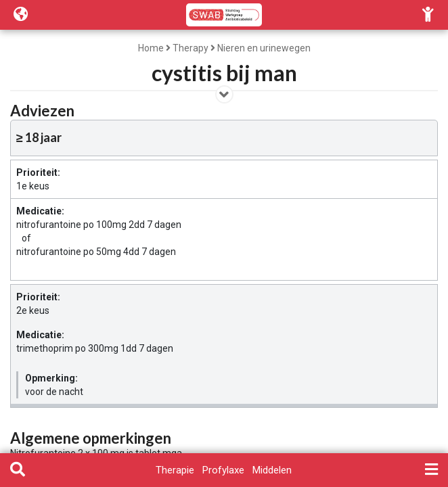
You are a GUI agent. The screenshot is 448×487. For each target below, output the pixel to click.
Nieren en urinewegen (264, 48)
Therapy (191, 48)
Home (151, 48)
